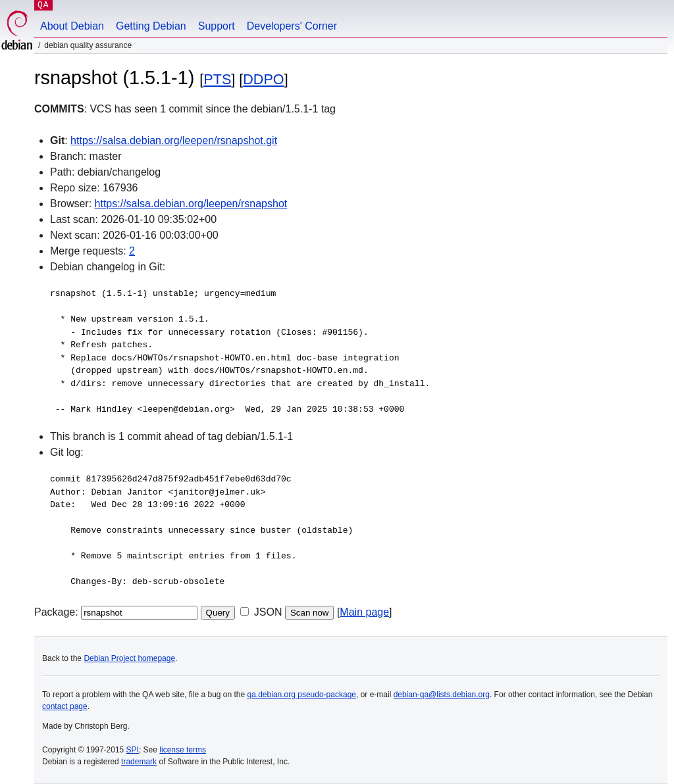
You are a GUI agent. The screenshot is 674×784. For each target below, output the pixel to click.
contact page (65, 706)
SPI (133, 750)
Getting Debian (151, 26)
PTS (217, 79)
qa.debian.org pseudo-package (302, 695)
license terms (183, 750)
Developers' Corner (292, 26)
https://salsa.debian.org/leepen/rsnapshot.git (174, 140)
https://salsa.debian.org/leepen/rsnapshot (191, 204)
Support (217, 26)
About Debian (72, 26)
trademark (139, 762)
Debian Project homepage (129, 658)
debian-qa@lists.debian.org (442, 695)
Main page (364, 612)
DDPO (263, 79)
